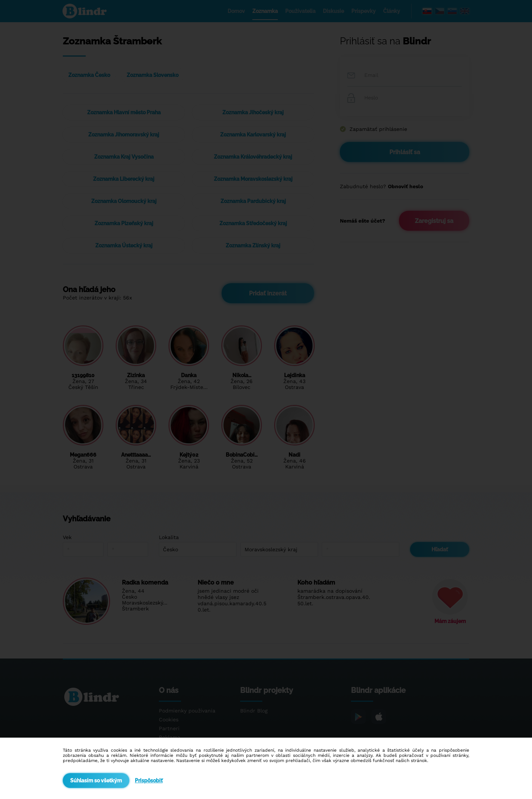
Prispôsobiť (149, 781)
